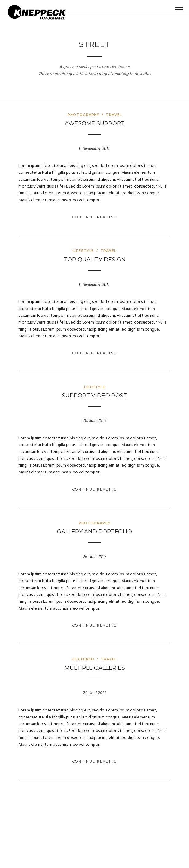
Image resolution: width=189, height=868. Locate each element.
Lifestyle (83, 251)
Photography (83, 115)
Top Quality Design (95, 260)
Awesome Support (95, 123)
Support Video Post (94, 396)
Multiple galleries (95, 668)
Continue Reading (95, 217)
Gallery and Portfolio (94, 532)
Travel (114, 115)
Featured (83, 659)
